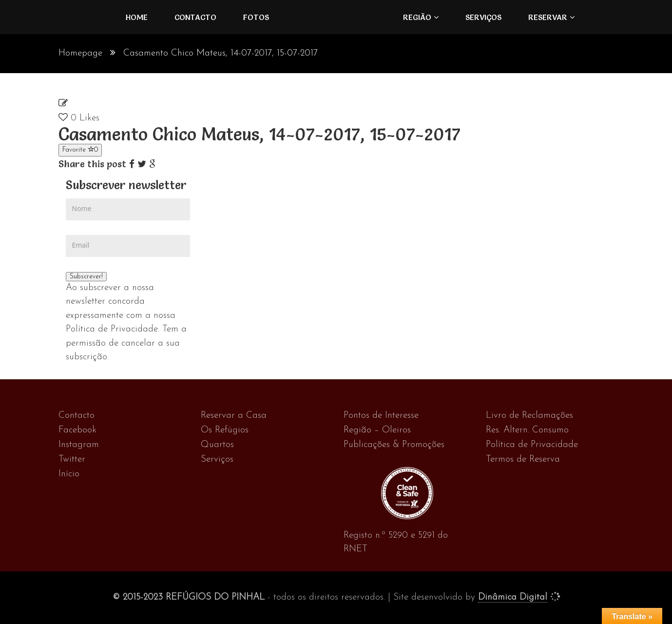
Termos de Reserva (523, 459)
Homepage (80, 53)
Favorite (80, 149)
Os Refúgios (225, 430)
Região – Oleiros (377, 430)
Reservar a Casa (234, 416)
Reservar (548, 17)
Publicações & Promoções (394, 445)
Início (69, 474)
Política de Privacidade (532, 445)
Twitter (72, 459)
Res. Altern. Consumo (527, 430)
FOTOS (256, 17)
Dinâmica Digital (513, 597)
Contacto (195, 17)
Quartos (217, 445)
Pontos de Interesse (381, 416)
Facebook (77, 430)
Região (417, 17)
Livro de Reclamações (529, 416)
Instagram (79, 445)
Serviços (483, 17)
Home (137, 17)
